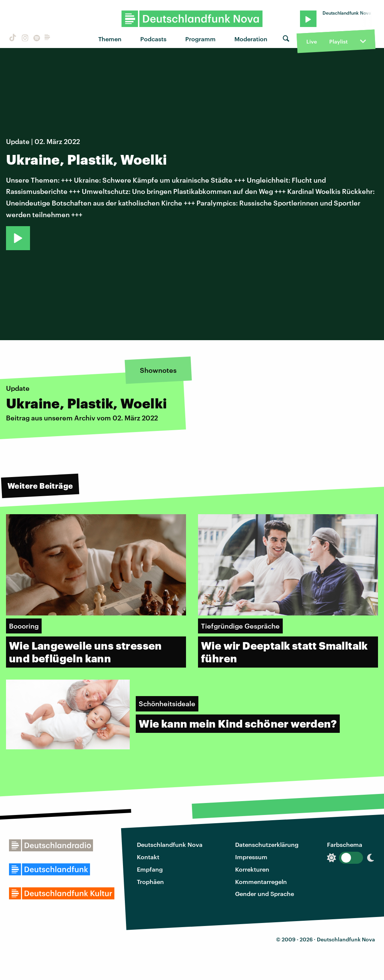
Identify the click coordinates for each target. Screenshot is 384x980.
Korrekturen (252, 869)
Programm (200, 39)
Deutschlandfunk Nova (170, 844)
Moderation (251, 39)
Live (312, 41)
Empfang (150, 869)
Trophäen (150, 882)
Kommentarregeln (261, 882)
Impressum (251, 857)
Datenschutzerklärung (267, 844)
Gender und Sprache (265, 894)
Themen (110, 39)
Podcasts (153, 39)
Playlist (338, 41)
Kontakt (148, 857)
